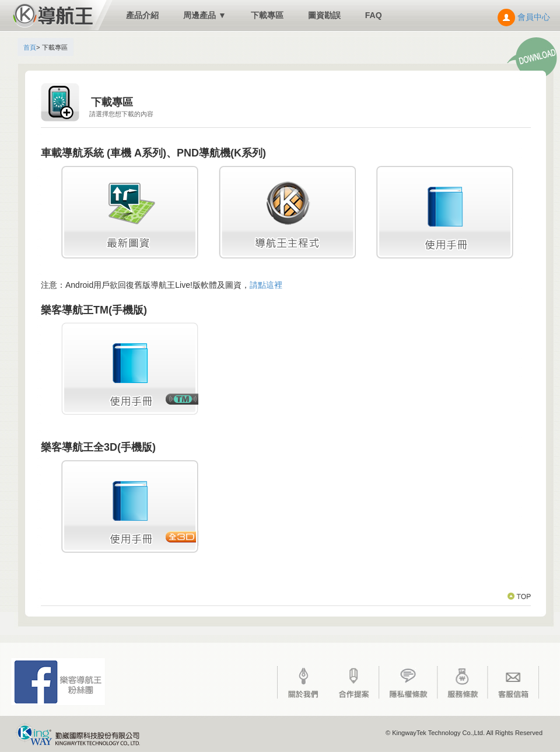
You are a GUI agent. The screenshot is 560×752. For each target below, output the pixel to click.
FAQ (374, 15)
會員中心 (524, 17)
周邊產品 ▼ (205, 15)
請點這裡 (266, 285)
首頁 (30, 47)
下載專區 (267, 15)
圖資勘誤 (324, 15)
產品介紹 (142, 15)
